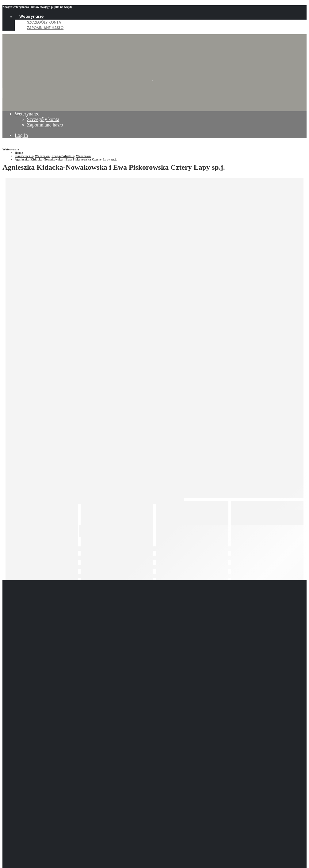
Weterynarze (31, 16)
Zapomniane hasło (45, 28)
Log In (21, 135)
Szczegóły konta (44, 22)
